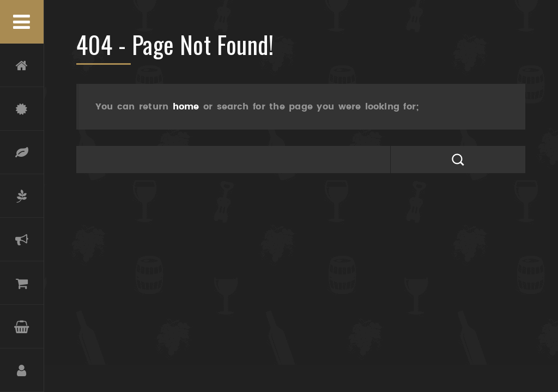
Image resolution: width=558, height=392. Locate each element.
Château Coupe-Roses (22, 109)
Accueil (22, 65)
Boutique (22, 283)
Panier (22, 327)
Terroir (22, 152)
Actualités (22, 240)
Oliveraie (22, 196)
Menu (22, 22)
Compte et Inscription (22, 370)
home (186, 107)
